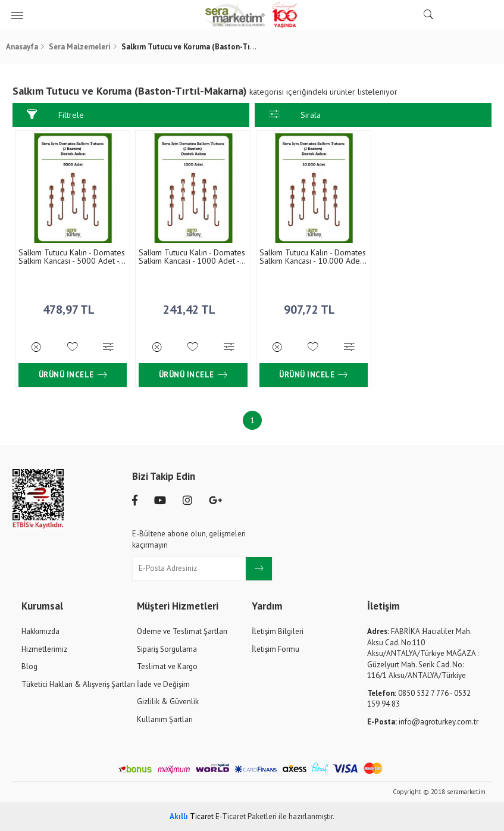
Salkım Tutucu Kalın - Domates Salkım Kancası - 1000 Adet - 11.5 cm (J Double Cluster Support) (191, 256)
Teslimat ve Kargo (167, 666)
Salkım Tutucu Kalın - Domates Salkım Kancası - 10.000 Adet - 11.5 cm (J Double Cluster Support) (311, 256)
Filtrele (55, 115)
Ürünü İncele (73, 374)
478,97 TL (72, 306)
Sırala (295, 115)
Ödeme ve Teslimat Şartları (182, 631)
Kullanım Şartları (165, 719)
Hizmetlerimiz (44, 648)
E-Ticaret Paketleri (246, 816)
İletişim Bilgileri (278, 631)
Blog (29, 666)
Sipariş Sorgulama (167, 648)
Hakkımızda (40, 631)
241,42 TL (192, 306)
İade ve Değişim (163, 684)
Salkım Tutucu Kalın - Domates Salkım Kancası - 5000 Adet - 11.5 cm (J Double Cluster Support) (72, 256)
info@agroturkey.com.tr (423, 721)
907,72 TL (312, 306)
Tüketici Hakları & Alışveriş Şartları (78, 684)
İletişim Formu (276, 648)
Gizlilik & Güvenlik (168, 701)
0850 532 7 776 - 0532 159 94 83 (419, 698)
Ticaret (192, 816)
